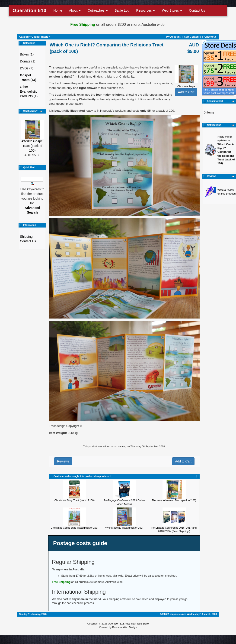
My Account (173, 37)
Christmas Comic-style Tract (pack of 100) (75, 528)
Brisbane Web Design (124, 627)
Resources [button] (146, 10)
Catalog (24, 37)
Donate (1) (28, 61)
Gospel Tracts (40, 37)
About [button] (75, 10)
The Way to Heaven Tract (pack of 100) (174, 500)
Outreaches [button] (98, 10)
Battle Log (122, 10)
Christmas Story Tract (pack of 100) (75, 500)
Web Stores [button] (172, 10)
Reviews (63, 461)
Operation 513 (29, 10)
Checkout (210, 37)
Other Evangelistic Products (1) (29, 91)
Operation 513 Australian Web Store (128, 624)
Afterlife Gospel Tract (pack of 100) (32, 146)
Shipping (26, 237)
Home (58, 10)
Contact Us (197, 10)
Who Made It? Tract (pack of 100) (124, 528)
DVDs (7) (27, 68)
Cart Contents (193, 37)
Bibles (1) (27, 54)
